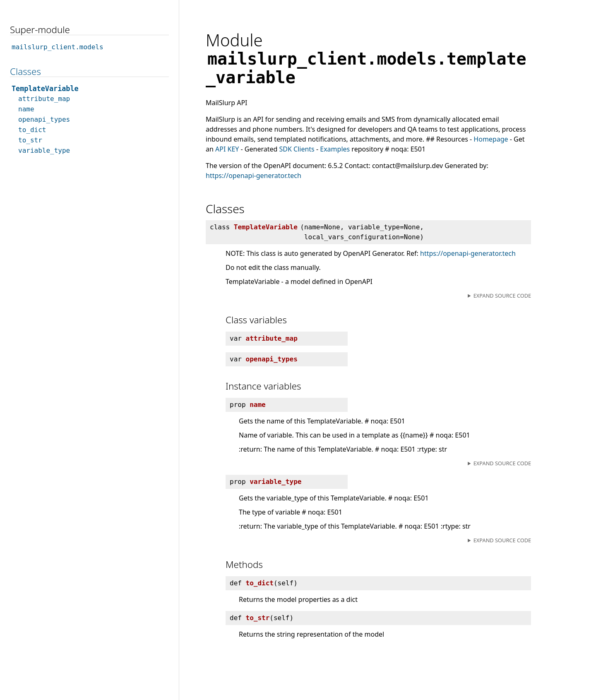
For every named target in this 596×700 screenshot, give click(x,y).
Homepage (491, 139)
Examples (335, 149)
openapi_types (44, 119)
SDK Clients (297, 149)
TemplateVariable (45, 89)
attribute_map (44, 99)
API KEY (227, 149)
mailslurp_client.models (58, 47)
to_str (30, 140)
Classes (25, 71)
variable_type (44, 150)
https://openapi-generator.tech (254, 176)
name (26, 109)
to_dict (32, 130)
